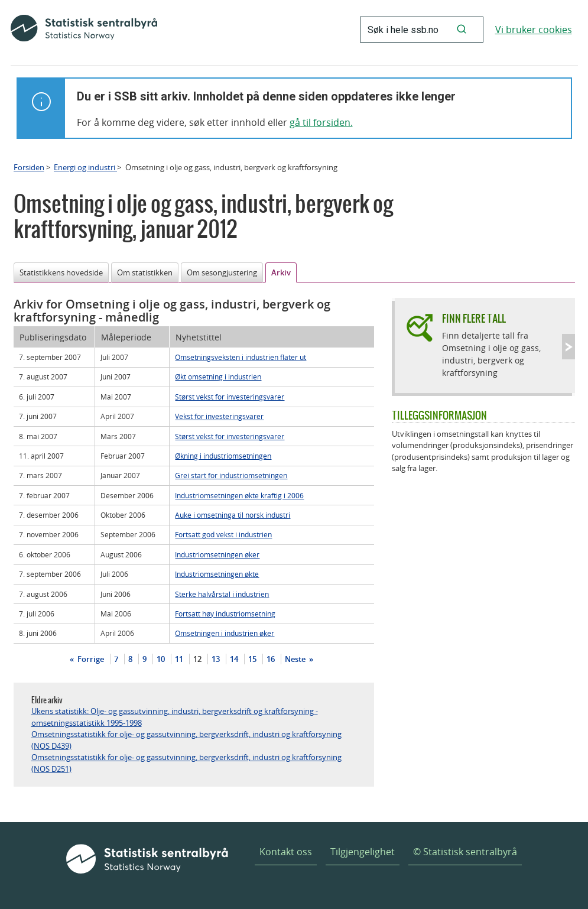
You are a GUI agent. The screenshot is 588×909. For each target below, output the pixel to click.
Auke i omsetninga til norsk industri (233, 515)
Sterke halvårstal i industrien (222, 594)
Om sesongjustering (222, 272)
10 (161, 659)
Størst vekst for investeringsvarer (230, 397)
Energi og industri (85, 167)
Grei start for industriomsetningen (231, 475)
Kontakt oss (286, 852)
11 (179, 659)
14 (234, 659)
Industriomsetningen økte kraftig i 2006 (239, 495)
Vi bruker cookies (534, 30)
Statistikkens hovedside (61, 272)
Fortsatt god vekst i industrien (223, 534)
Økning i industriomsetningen (223, 456)
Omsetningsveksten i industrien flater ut (241, 357)
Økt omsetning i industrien (218, 376)
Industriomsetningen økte (217, 574)
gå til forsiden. (321, 122)
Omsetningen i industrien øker (225, 633)
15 (252, 659)
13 (216, 659)
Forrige (90, 659)
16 (271, 659)
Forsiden (29, 167)
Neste (296, 659)
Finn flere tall (474, 318)
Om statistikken (145, 272)
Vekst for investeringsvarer (219, 416)
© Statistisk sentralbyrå (465, 852)
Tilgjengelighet (363, 852)
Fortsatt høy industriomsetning (225, 613)
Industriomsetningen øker (217, 554)
